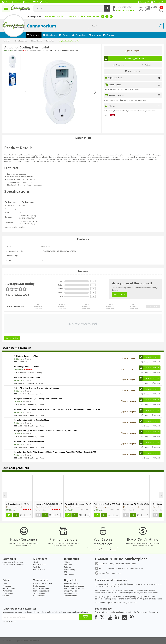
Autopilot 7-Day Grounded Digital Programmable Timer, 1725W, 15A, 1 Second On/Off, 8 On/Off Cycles (57, 409)
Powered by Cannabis (31, 641)
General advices (40, 596)
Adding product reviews (74, 588)
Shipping (68, 562)
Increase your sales (41, 588)
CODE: (51, 51)
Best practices (39, 586)
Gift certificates (9, 588)
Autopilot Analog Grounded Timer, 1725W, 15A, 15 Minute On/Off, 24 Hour (46, 431)
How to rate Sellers (72, 583)
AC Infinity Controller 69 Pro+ (27, 367)
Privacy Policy (70, 569)
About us (6, 583)
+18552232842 (72, 17)
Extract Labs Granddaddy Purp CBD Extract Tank (78, 504)
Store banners (39, 593)
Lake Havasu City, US (53, 17)
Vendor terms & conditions (13, 565)
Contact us (7, 586)
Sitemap (6, 596)
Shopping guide (71, 591)
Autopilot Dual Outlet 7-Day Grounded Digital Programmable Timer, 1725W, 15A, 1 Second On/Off (55, 452)
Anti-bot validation (9, 622)
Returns (67, 567)
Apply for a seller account (13, 562)
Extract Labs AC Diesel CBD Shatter (136, 504)
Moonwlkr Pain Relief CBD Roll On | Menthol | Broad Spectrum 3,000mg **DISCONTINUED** (49, 504)
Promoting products (41, 591)
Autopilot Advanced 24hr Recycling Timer (32, 420)
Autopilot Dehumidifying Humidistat (29, 441)
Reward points (8, 593)
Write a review (42, 51)
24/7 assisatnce (70, 596)
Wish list (37, 567)
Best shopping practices (74, 586)
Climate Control (37, 41)
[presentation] (21, 628)
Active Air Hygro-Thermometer (27, 377)
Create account (39, 565)
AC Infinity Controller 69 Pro (26, 356)
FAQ (66, 572)
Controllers (50, 41)
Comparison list (40, 569)
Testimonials (69, 574)
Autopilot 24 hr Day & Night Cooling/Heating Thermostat (38, 399)
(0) (32, 51)
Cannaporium (41, 26)
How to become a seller (43, 583)
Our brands (7, 591)
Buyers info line (71, 593)
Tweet (106, 115)
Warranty (68, 565)
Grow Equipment (21, 41)
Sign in (36, 562)
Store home (7, 41)
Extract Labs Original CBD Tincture (107, 504)
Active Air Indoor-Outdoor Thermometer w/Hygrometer (38, 388)
